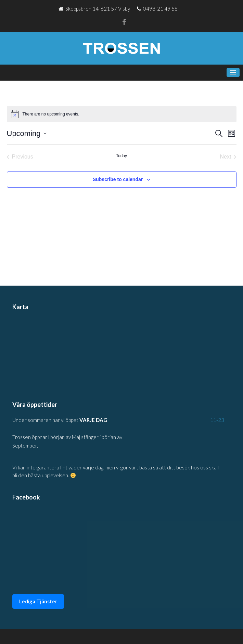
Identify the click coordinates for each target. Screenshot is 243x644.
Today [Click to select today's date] (121, 156)
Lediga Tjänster (38, 601)
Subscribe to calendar (118, 179)
